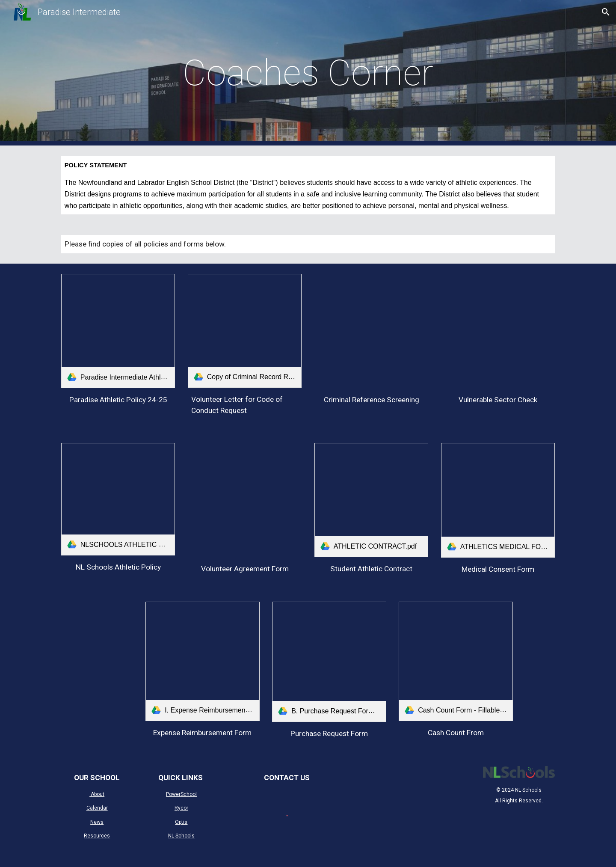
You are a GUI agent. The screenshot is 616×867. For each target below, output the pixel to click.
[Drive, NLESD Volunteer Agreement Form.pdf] (245, 500)
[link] (118, 331)
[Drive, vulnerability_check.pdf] (498, 331)
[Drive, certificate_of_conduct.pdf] (371, 331)
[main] (308, 73)
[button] (606, 12)
